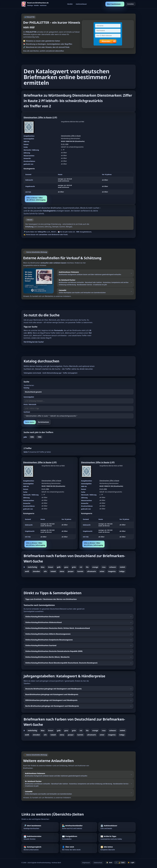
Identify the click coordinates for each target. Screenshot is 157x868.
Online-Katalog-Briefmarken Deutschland (42, 617)
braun (51, 567)
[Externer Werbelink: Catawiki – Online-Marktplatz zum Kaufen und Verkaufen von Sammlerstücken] (95, 291)
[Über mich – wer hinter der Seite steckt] (78, 848)
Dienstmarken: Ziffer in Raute (38, 117)
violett (122, 567)
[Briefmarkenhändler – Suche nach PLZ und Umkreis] (78, 827)
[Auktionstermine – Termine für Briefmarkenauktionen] (40, 838)
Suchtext (27, 412)
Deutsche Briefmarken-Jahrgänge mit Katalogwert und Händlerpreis (53, 689)
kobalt (53, 571)
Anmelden (131, 4)
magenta (112, 571)
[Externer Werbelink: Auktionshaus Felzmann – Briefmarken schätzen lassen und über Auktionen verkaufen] (40, 281)
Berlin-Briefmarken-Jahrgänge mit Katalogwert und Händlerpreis (52, 706)
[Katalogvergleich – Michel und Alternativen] (40, 848)
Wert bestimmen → (115, 4)
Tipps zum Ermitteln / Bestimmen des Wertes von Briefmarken (51, 599)
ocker (102, 571)
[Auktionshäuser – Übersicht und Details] (117, 827)
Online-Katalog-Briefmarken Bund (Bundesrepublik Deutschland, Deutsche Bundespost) (61, 663)
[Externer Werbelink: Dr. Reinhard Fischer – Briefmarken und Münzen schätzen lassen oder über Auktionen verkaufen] (95, 282)
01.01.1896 (103, 489)
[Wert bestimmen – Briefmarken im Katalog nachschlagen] (40, 827)
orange (95, 567)
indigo (122, 571)
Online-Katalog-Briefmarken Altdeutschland (43, 622)
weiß (27, 571)
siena (62, 571)
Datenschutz (98, 863)
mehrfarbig (32, 567)
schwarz (113, 567)
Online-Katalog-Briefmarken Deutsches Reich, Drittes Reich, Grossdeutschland (58, 628)
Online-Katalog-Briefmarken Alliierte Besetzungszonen (48, 634)
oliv (45, 571)
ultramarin (92, 571)
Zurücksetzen (43, 422)
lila (87, 567)
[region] (78, 183)
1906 (39, 437)
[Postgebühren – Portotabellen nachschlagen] (78, 838)
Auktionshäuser (81, 4)
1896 (32, 437)
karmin (80, 571)
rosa (104, 567)
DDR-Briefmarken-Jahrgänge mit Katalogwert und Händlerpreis (51, 700)
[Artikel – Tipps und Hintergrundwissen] (117, 838)
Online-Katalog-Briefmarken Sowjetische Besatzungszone (49, 640)
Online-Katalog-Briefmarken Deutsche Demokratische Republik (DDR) (54, 651)
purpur (71, 571)
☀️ (131, 863)
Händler (70, 4)
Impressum (86, 863)
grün (74, 567)
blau (43, 567)
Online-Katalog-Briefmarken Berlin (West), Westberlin (47, 657)
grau (66, 567)
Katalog (26, 388)
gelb (59, 567)
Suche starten (30, 422)
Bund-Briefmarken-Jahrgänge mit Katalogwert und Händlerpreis (52, 694)
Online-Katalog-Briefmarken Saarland (41, 645)
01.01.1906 (65, 144)
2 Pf (55, 117)
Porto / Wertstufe (30, 404)
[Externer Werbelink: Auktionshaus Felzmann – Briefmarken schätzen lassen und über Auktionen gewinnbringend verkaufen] (95, 273)
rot (81, 567)
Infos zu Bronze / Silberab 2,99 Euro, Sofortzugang (36, 199)
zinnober (36, 571)
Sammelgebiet (29, 397)
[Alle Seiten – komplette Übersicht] (117, 848)
